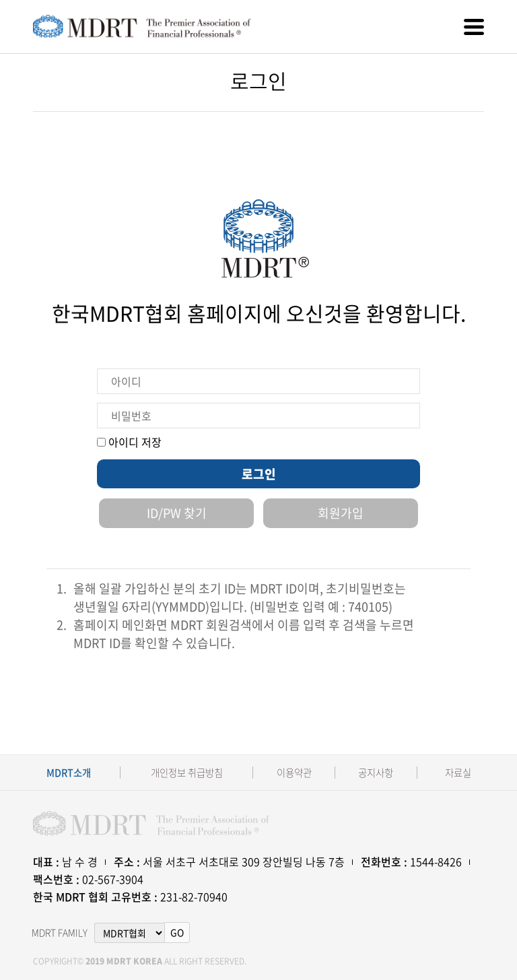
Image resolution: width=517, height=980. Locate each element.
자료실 (458, 773)
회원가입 (341, 513)
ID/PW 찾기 (177, 513)
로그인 (259, 474)
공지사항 (376, 773)
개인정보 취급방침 (187, 773)
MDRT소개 (69, 773)
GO (177, 932)
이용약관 (294, 773)
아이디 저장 (129, 442)
